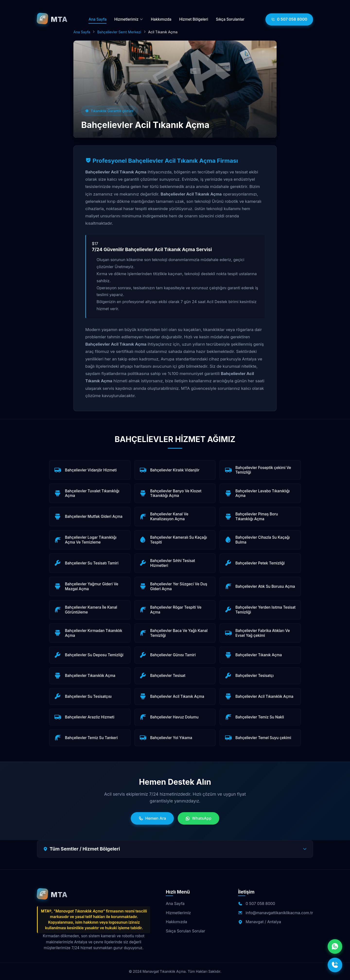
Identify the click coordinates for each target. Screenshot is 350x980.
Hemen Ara (152, 818)
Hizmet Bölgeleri (194, 20)
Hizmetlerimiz (129, 20)
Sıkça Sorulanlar (230, 20)
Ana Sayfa (97, 20)
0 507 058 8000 (289, 19)
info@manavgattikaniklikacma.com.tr (279, 913)
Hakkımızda (161, 20)
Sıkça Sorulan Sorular (185, 931)
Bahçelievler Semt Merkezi (119, 32)
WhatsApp (198, 818)
